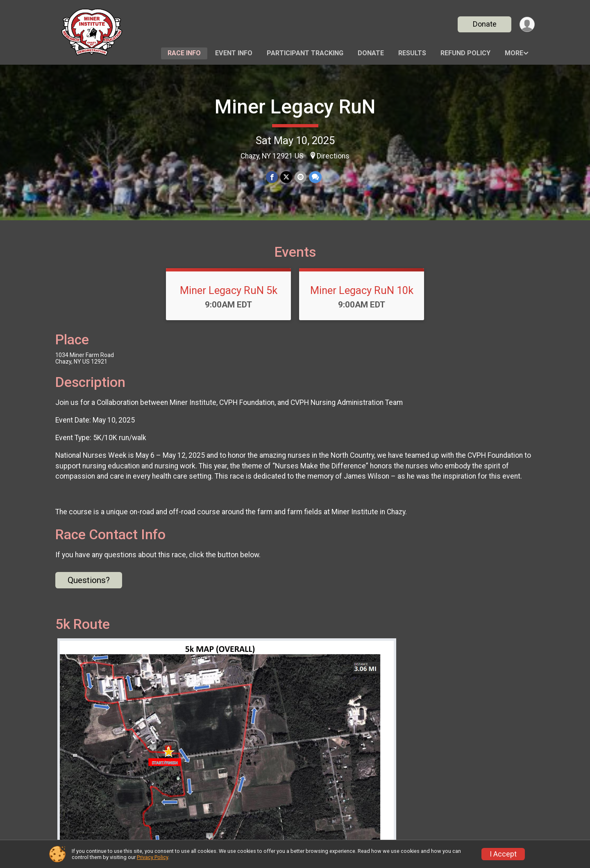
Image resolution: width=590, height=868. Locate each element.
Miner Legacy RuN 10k (362, 290)
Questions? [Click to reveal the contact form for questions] (89, 580)
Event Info (234, 53)
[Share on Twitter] (286, 177)
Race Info (184, 53)
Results (412, 53)
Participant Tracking (305, 53)
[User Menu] (527, 24)
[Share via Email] (301, 177)
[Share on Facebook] (272, 177)
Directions (333, 156)
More (514, 53)
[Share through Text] (315, 177)
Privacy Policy (152, 857)
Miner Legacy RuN (295, 107)
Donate (485, 24)
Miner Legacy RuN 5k (229, 290)
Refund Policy (465, 53)
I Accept (503, 854)
